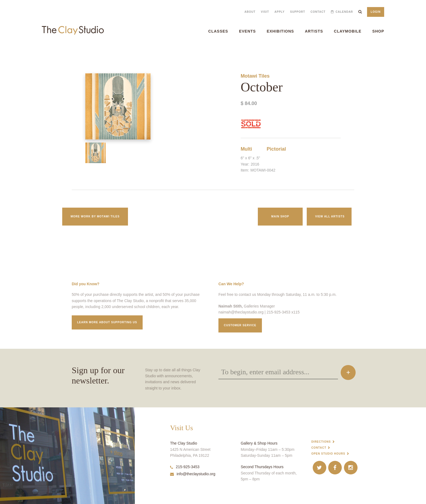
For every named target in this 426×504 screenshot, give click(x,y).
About (250, 12)
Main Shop (280, 216)
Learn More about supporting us (107, 322)
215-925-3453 (185, 467)
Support (298, 12)
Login (376, 12)
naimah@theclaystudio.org (241, 312)
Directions (321, 442)
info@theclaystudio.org (193, 474)
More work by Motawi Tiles (95, 216)
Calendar (344, 12)
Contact (318, 12)
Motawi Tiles (255, 76)
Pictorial (276, 149)
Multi (246, 149)
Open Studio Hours (328, 454)
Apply (279, 12)
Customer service (240, 325)
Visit (265, 12)
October (4, 51)
